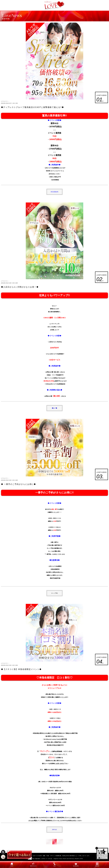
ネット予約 (54, 593)
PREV (49, 842)
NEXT (60, 842)
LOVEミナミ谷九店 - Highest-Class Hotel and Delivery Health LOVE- (62, 859)
